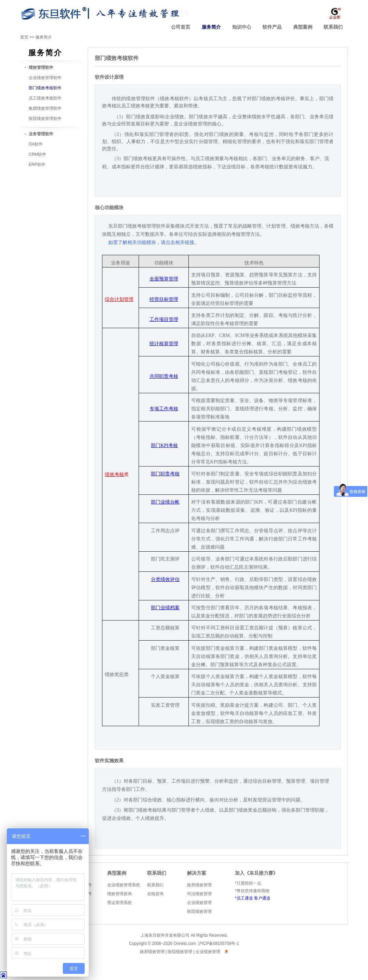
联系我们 (333, 27)
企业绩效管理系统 (124, 885)
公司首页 (181, 27)
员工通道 (245, 898)
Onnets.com (185, 944)
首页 (24, 37)
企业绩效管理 (199, 903)
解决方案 (197, 873)
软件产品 (272, 27)
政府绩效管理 (199, 885)
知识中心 (242, 27)
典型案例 (303, 27)
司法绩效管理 (199, 894)
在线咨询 (155, 894)
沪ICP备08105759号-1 (218, 944)
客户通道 (262, 898)
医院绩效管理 (199, 912)
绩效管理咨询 (119, 894)
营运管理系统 (119, 903)
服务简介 (211, 27)
